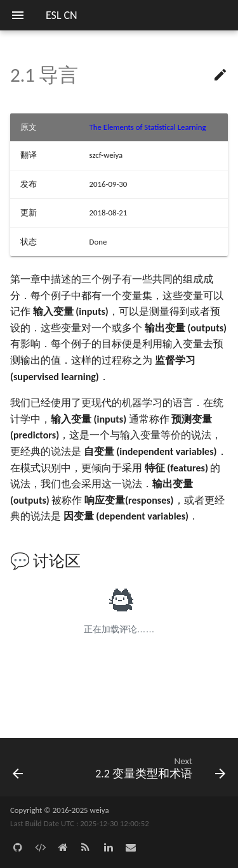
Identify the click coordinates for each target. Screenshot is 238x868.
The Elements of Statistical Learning (148, 127)
